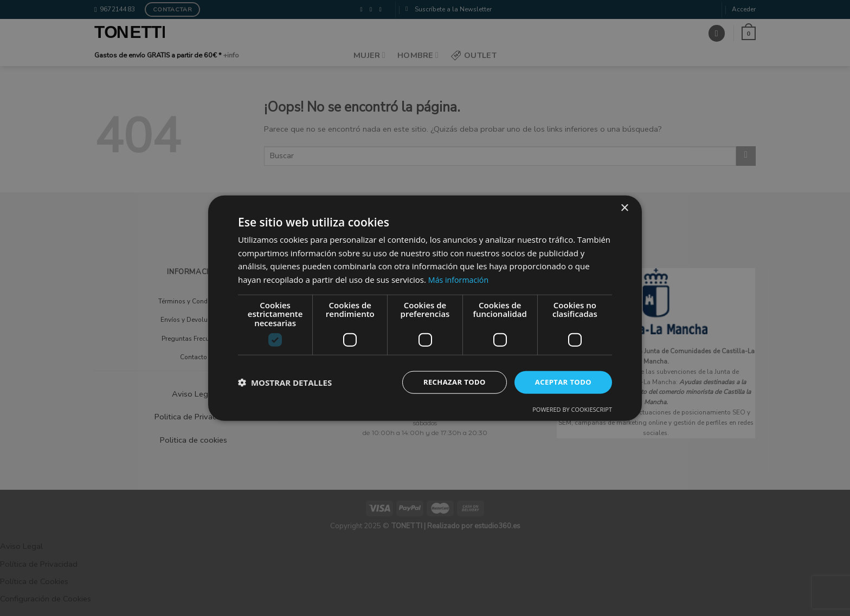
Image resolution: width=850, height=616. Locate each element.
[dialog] (425, 308)
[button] (285, 382)
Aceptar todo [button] (561, 382)
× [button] (624, 207)
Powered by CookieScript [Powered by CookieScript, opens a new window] (572, 410)
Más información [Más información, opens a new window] (460, 278)
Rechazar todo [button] (449, 382)
